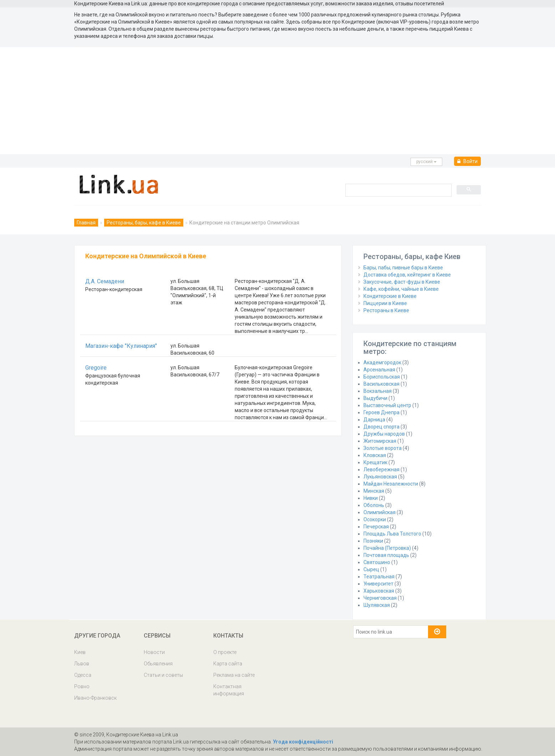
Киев (80, 652)
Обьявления (158, 664)
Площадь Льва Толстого (392, 534)
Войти (467, 161)
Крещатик (375, 462)
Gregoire (96, 368)
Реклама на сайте (234, 675)
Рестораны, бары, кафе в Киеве (144, 223)
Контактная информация (229, 690)
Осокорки (375, 519)
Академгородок (382, 362)
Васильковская (381, 384)
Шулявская (377, 605)
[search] (398, 190)
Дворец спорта (381, 427)
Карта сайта (228, 664)
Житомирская (380, 441)
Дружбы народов (384, 434)
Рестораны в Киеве (386, 310)
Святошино (377, 562)
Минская (374, 491)
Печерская (376, 527)
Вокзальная (378, 391)
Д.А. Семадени (105, 281)
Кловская (375, 455)
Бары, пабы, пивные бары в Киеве (403, 268)
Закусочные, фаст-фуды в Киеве (402, 282)
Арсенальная (379, 370)
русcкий (426, 162)
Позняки (373, 541)
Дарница (374, 420)
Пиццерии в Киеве (385, 303)
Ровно (82, 686)
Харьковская (379, 591)
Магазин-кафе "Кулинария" (121, 346)
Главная (86, 223)
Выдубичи (375, 398)
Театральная (379, 577)
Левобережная (381, 470)
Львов (82, 664)
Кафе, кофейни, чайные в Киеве (401, 289)
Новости (154, 652)
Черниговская (380, 598)
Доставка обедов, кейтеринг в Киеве (407, 275)
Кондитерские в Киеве (390, 296)
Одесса (83, 675)
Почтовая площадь (386, 555)
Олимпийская (380, 512)
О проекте (225, 652)
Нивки (371, 498)
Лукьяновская (380, 477)
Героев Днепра (381, 412)
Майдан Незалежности (391, 484)
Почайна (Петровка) (387, 548)
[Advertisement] (277, 101)
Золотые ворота (383, 448)
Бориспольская (382, 377)
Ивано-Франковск (95, 698)
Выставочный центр (387, 405)
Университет (378, 584)
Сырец (371, 569)
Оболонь (374, 505)
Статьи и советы (163, 675)
